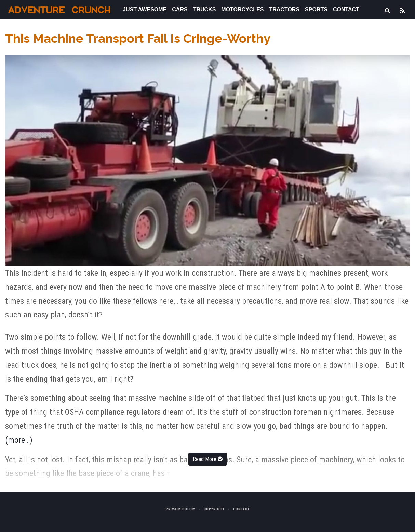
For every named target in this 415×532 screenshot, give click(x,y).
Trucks (205, 9)
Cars (180, 9)
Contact (346, 9)
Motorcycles (242, 9)
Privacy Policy (180, 509)
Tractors (284, 9)
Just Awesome (145, 9)
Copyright (214, 509)
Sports (316, 9)
